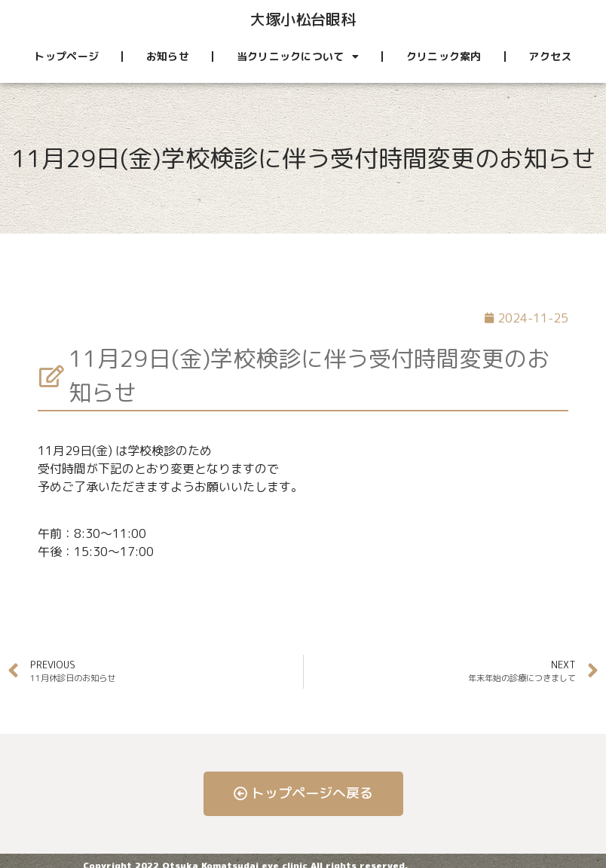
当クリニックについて (298, 57)
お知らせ (168, 56)
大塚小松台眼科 (303, 19)
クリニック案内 (444, 56)
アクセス (550, 56)
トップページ (66, 56)
